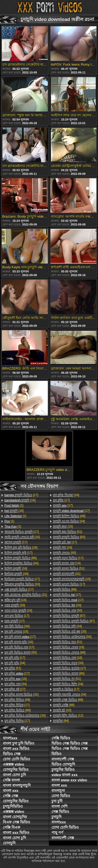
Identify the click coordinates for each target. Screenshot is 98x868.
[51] (13, 668)
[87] (69, 616)
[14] (67, 563)
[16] (20, 500)
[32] (21, 695)
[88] (18, 710)
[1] (14, 506)
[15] (63, 527)
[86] (21, 558)
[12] (68, 716)
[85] (69, 674)
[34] (21, 563)
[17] (21, 495)
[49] (17, 700)
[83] (69, 537)
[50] (21, 653)
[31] (26, 595)
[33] (22, 584)
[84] (61, 721)
